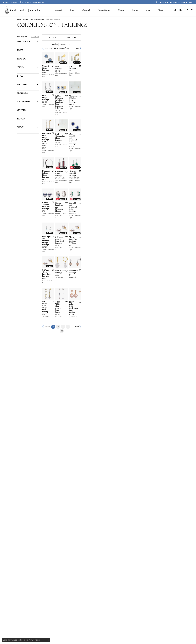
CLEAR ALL (35, 37)
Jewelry (26, 19)
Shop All (58, 10)
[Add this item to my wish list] (85, 99)
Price (20, 50)
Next (174, 48)
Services (135, 10)
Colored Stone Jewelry (37, 19)
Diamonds (86, 10)
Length (21, 119)
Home (19, 19)
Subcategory (24, 42)
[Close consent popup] (48, 640)
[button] (175, 10)
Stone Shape (24, 102)
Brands (21, 59)
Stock (21, 67)
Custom (121, 10)
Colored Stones (104, 10)
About (160, 10)
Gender (22, 110)
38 (121, 512)
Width (21, 127)
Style (20, 76)
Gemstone (23, 93)
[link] (10, 2)
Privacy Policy (34, 640)
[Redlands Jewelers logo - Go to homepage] (24, 10)
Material (22, 85)
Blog (148, 10)
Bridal (72, 10)
